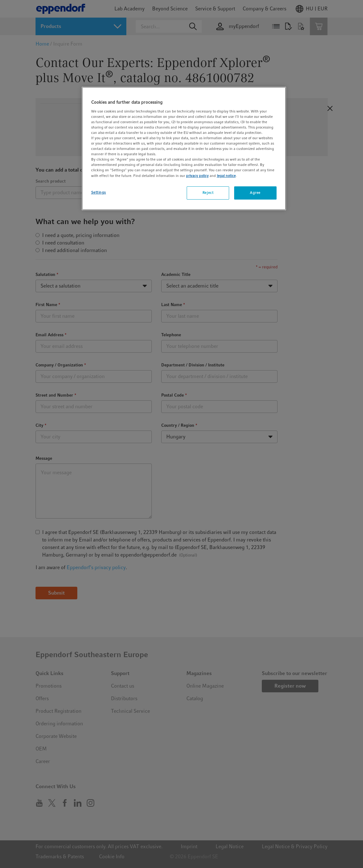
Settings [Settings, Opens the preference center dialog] (99, 192)
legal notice (226, 176)
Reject (208, 193)
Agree (255, 193)
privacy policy (197, 176)
